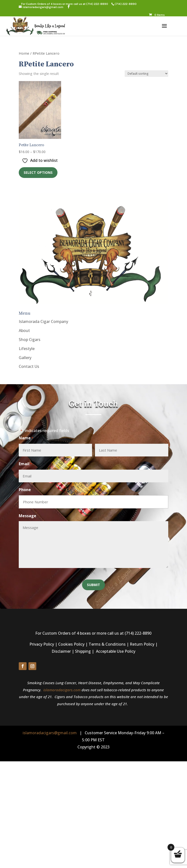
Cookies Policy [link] (71, 644)
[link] (126, 4)
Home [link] (24, 53)
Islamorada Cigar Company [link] (43, 321)
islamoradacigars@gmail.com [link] (50, 733)
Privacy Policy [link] (42, 644)
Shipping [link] (83, 651)
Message (28, 516)
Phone (25, 490)
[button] (69, 7)
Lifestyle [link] (27, 349)
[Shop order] (146, 74)
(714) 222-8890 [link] (97, 4)
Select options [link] (38, 172)
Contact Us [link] (29, 366)
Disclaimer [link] (61, 651)
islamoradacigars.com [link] (62, 690)
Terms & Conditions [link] (107, 644)
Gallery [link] (25, 358)
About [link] (24, 331)
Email (25, 464)
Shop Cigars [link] (30, 340)
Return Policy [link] (142, 644)
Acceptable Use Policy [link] (116, 651)
